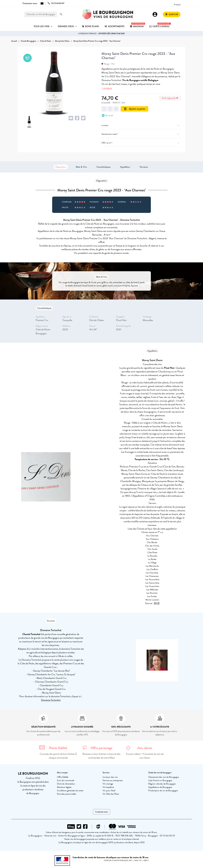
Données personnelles (67, 794)
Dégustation (61, 167)
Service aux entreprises (113, 780)
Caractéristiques (103, 167)
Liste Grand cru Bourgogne (160, 780)
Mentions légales (64, 787)
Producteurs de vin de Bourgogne (163, 791)
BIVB (157, 603)
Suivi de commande (66, 780)
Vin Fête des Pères (111, 794)
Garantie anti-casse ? (141, 134)
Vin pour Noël (109, 791)
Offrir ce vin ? (141, 143)
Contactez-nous (101, 812)
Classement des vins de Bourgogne (164, 777)
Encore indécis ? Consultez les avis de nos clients (145, 756)
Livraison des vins (110, 777)
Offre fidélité (63, 777)
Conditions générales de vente (70, 791)
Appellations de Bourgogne (160, 787)
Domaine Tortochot (51, 700)
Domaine (144, 167)
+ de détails (107, 88)
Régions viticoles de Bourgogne (162, 784)
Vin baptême (108, 787)
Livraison (141, 125)
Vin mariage (108, 784)
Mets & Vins (81, 167)
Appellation (125, 167)
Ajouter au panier (134, 109)
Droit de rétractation (66, 784)
